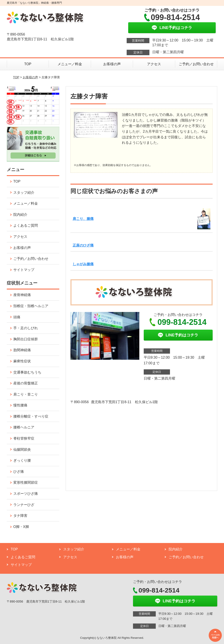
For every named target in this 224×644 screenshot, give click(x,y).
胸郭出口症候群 (26, 339)
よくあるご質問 (26, 225)
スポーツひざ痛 (26, 494)
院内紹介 (20, 215)
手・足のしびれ (26, 328)
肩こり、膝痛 (83, 219)
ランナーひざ (24, 505)
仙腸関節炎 (22, 450)
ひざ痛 (19, 472)
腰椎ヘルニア (24, 427)
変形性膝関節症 (26, 482)
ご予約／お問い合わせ (196, 64)
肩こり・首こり (26, 394)
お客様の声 (112, 64)
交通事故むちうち (27, 372)
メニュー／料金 (70, 64)
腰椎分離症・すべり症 (31, 416)
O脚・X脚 (21, 527)
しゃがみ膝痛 (83, 264)
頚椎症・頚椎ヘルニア (31, 306)
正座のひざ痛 (83, 245)
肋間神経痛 (22, 350)
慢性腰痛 (20, 405)
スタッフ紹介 (24, 193)
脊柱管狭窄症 (24, 438)
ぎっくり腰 (22, 460)
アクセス (154, 64)
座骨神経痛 (22, 295)
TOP (28, 64)
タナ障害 (20, 516)
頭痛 (17, 317)
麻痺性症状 (22, 361)
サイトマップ (24, 270)
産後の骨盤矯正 (26, 383)
